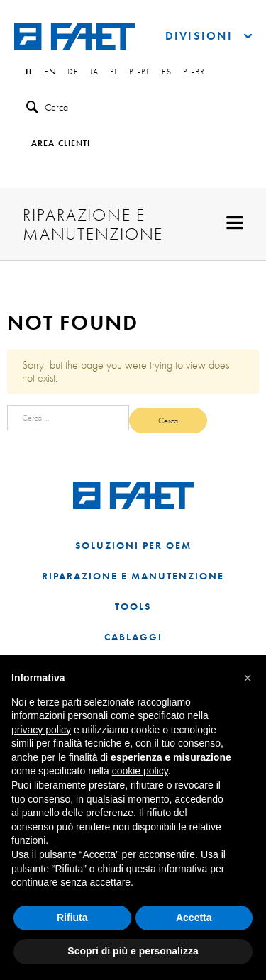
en (50, 72)
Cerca (47, 107)
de (73, 72)
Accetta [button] (194, 918)
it (29, 72)
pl (114, 72)
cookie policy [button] (140, 771)
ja (94, 72)
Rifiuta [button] (72, 918)
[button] (248, 678)
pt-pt (140, 72)
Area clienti (61, 144)
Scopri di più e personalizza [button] (133, 951)
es (167, 72)
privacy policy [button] (41, 730)
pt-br (194, 72)
